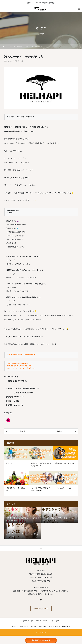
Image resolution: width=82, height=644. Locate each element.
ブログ (50, 627)
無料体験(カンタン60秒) (41, 640)
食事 (22, 61)
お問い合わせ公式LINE (41, 609)
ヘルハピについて (24, 627)
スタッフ (57, 627)
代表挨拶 (34, 627)
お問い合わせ (66, 627)
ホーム (14, 627)
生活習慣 (16, 61)
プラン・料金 (42, 627)
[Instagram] (8, 420)
